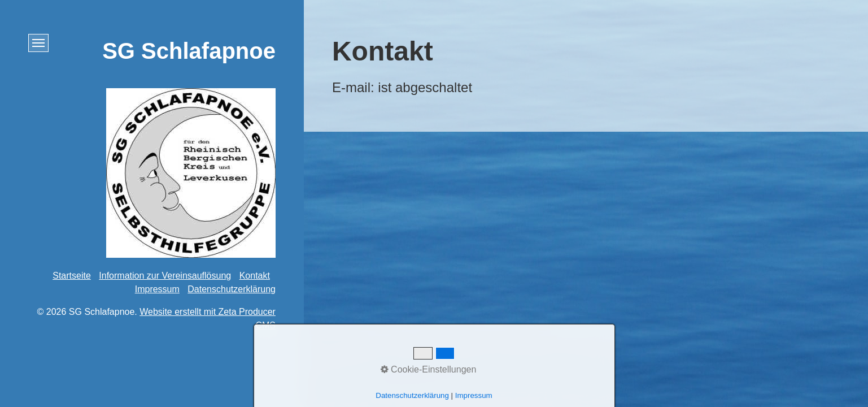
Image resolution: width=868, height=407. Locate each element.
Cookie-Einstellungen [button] (429, 369)
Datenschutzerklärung (232, 289)
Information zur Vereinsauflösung (165, 276)
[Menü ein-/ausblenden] (38, 43)
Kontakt (255, 276)
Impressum (157, 289)
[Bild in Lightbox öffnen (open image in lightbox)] (191, 173)
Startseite (72, 276)
